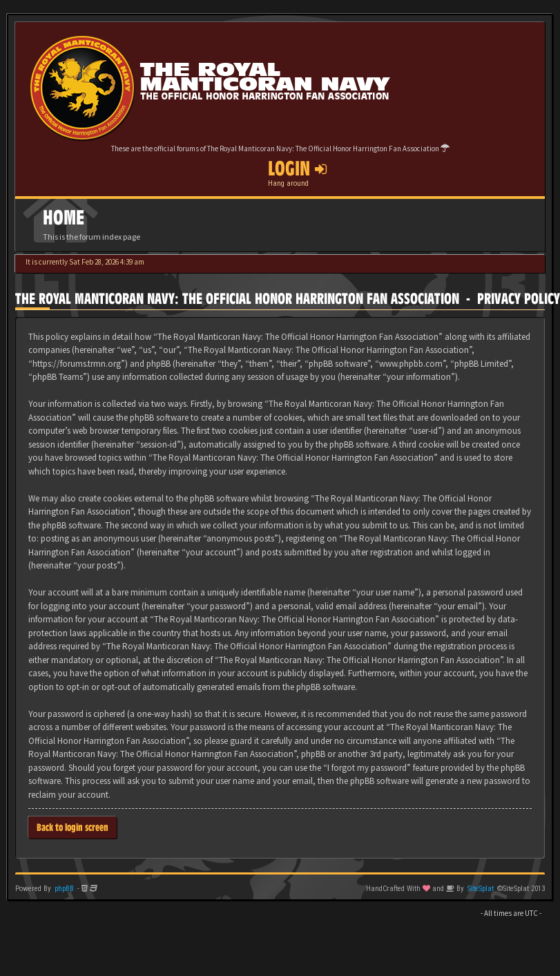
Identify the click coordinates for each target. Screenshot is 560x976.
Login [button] (297, 169)
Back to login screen (73, 827)
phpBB (64, 889)
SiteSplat (481, 889)
